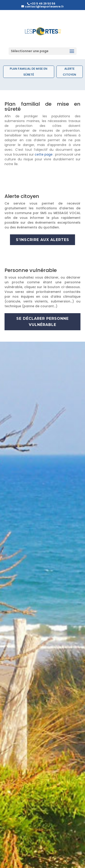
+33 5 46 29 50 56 (43, 4)
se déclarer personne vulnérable (42, 322)
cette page (44, 154)
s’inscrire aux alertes (42, 240)
